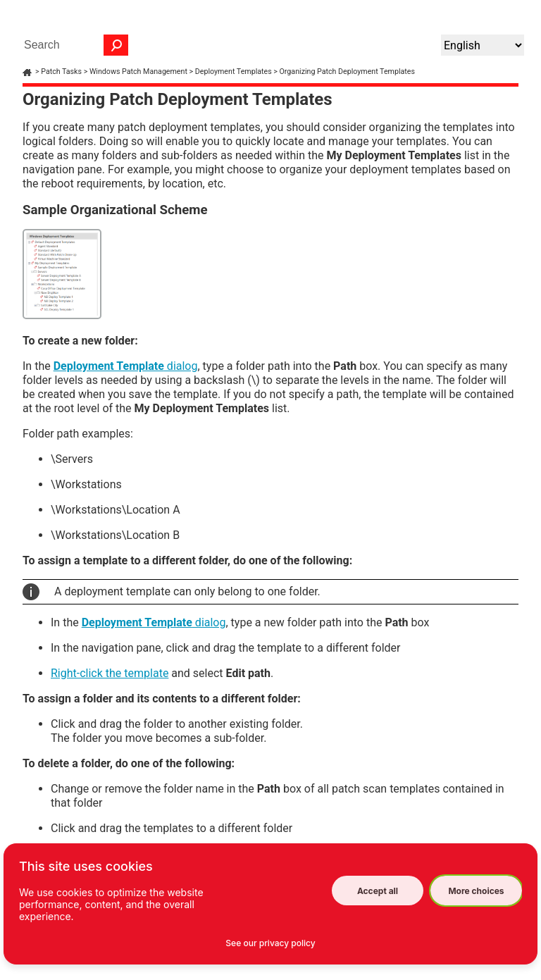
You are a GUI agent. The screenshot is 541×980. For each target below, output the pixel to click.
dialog (126, 366)
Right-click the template (110, 673)
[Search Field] (73, 45)
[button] (116, 45)
